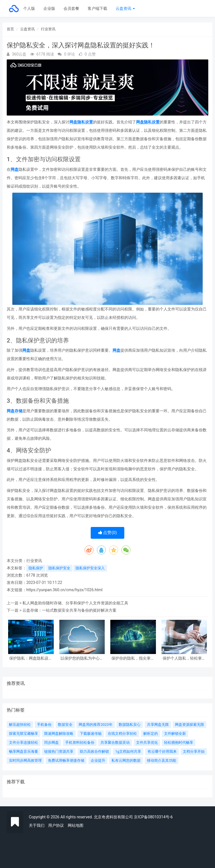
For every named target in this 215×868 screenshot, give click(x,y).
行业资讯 (48, 29)
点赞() (108, 533)
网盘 (15, 169)
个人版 (29, 8)
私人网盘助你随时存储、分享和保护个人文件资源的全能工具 (75, 603)
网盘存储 (15, 411)
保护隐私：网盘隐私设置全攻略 (31, 658)
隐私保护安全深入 (90, 568)
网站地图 (76, 825)
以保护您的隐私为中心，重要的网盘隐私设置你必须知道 (82, 658)
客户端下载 (97, 8)
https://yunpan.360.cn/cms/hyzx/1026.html (64, 590)
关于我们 (37, 825)
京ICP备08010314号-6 (153, 817)
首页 (10, 29)
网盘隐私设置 (81, 122)
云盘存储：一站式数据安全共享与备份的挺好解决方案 (69, 610)
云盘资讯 (125, 8)
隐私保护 (36, 568)
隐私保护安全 (59, 568)
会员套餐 (71, 8)
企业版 (49, 8)
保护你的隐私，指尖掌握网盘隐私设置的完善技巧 (133, 658)
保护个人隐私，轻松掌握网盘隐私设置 (184, 658)
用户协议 (56, 825)
